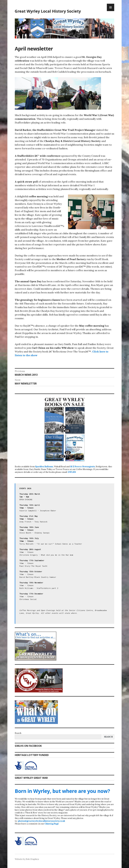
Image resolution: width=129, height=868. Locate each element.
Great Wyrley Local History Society (48, 11)
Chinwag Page (52, 824)
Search (18, 733)
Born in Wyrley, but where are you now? (62, 791)
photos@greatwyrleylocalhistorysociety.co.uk (41, 821)
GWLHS (72, 472)
